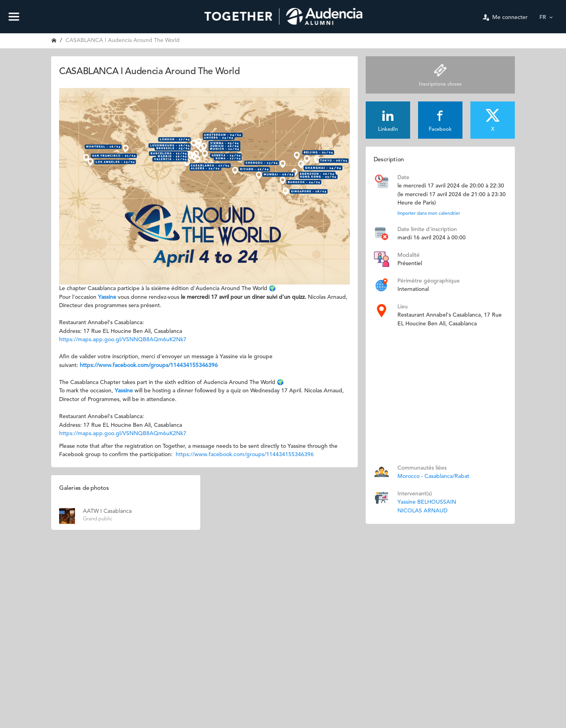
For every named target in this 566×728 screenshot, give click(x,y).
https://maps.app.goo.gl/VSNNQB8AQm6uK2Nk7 (123, 340)
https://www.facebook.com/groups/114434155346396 (149, 365)
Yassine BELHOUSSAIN (427, 502)
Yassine (108, 297)
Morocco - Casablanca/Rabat (433, 476)
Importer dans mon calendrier (429, 214)
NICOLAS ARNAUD (422, 511)
